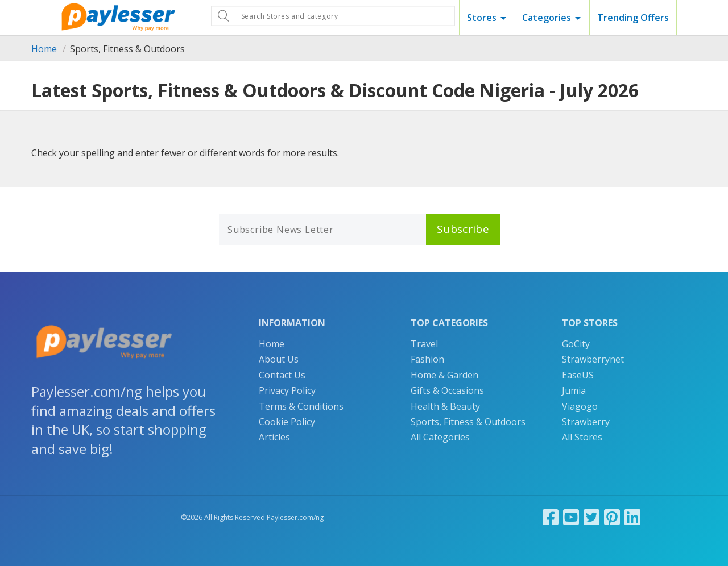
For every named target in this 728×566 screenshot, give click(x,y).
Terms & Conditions (301, 406)
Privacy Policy (287, 390)
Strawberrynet (593, 359)
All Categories (440, 437)
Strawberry (586, 422)
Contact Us (282, 375)
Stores (482, 18)
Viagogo (580, 406)
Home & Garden (444, 375)
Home (44, 49)
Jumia (574, 390)
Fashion (427, 359)
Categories (547, 18)
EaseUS (578, 375)
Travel (424, 344)
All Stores (582, 437)
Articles (274, 437)
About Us (279, 359)
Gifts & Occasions (447, 390)
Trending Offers (633, 18)
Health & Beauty (445, 406)
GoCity (576, 344)
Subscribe (463, 229)
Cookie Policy (287, 422)
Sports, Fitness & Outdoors (468, 422)
